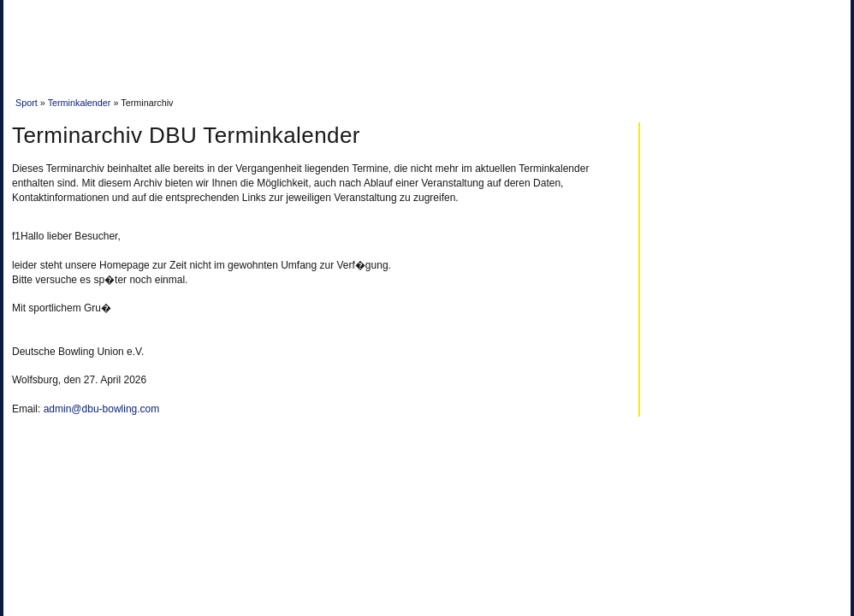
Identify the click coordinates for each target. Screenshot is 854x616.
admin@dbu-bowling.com (102, 409)
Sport (27, 103)
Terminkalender (80, 103)
